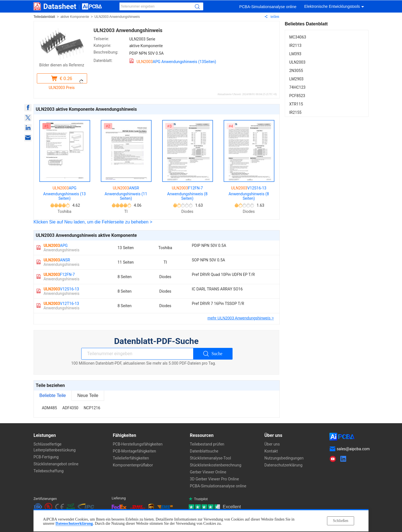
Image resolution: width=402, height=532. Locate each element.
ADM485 (49, 408)
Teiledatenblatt (44, 17)
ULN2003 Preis (62, 88)
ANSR (61, 262)
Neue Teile (88, 395)
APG (61, 248)
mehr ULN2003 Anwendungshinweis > (241, 318)
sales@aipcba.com (353, 449)
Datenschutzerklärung (74, 523)
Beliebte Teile (53, 395)
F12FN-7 (61, 277)
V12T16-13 (61, 306)
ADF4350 (70, 408)
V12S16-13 (61, 291)
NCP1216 (92, 408)
